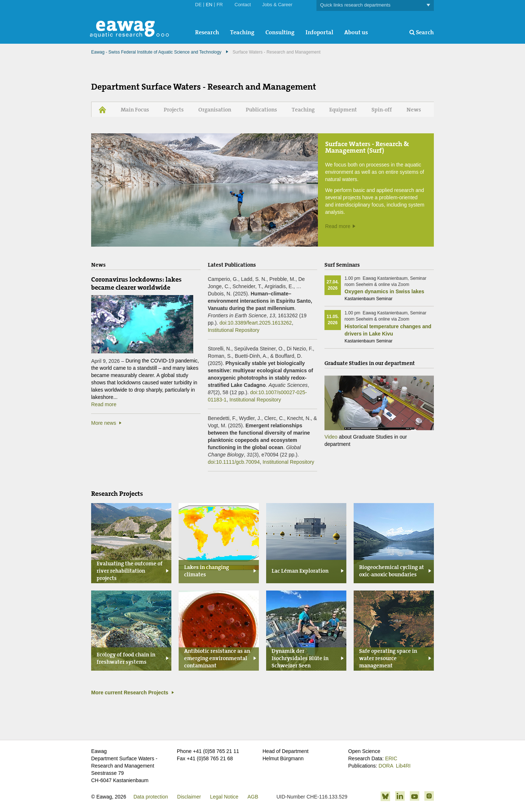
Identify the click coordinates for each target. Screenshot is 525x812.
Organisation (215, 110)
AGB (253, 797)
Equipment (343, 110)
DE (198, 5)
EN (209, 5)
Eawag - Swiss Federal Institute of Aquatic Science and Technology (156, 52)
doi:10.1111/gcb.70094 (234, 462)
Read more (338, 226)
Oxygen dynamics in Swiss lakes (384, 291)
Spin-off (382, 110)
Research (207, 32)
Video (331, 437)
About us (356, 32)
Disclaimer (189, 797)
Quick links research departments (375, 5)
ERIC (391, 758)
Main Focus (135, 110)
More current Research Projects (130, 693)
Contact (243, 5)
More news (104, 423)
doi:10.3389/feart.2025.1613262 (256, 323)
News (414, 110)
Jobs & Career (277, 5)
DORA (386, 766)
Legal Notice (224, 797)
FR (220, 5)
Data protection (151, 797)
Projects (174, 110)
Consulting (280, 32)
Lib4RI (403, 766)
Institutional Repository (234, 330)
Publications (261, 110)
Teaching (242, 32)
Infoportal (319, 32)
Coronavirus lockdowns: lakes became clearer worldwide (136, 283)
